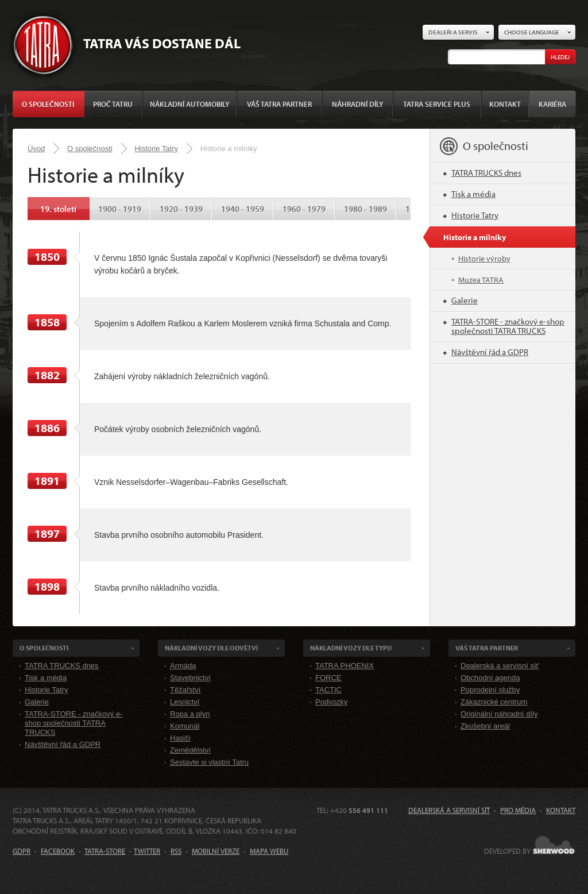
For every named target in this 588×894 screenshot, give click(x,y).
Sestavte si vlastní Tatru (209, 762)
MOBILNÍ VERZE (216, 851)
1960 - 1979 (304, 209)
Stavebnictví (190, 678)
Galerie (465, 300)
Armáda (183, 666)
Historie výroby (484, 259)
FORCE (328, 678)
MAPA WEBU (269, 851)
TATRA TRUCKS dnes (486, 173)
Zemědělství (190, 750)
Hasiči (180, 738)
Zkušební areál (485, 726)
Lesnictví (185, 702)
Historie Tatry (156, 149)
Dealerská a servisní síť (500, 666)
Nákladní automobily (189, 104)
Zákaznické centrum (494, 702)
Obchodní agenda (490, 678)
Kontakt (505, 104)
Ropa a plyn (190, 714)
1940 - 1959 (243, 209)
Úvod (36, 149)
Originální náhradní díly (499, 714)
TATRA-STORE (105, 851)
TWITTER (147, 851)
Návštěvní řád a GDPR (490, 352)
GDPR (22, 851)
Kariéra (552, 104)
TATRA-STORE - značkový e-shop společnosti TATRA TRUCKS (508, 326)
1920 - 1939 (181, 209)
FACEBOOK (58, 851)
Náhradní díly (357, 104)
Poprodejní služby (490, 690)
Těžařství (185, 690)
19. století (58, 209)
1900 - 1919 (120, 209)
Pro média (518, 810)
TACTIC (328, 690)
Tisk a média (473, 194)
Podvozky (331, 702)
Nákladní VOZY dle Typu (351, 648)
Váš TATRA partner (279, 104)
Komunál (185, 726)
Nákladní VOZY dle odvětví (211, 648)
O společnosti (48, 104)
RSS (176, 851)
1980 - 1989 (365, 209)
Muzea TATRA (481, 280)
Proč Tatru (113, 104)
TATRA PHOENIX (345, 666)
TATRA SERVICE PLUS (437, 104)
